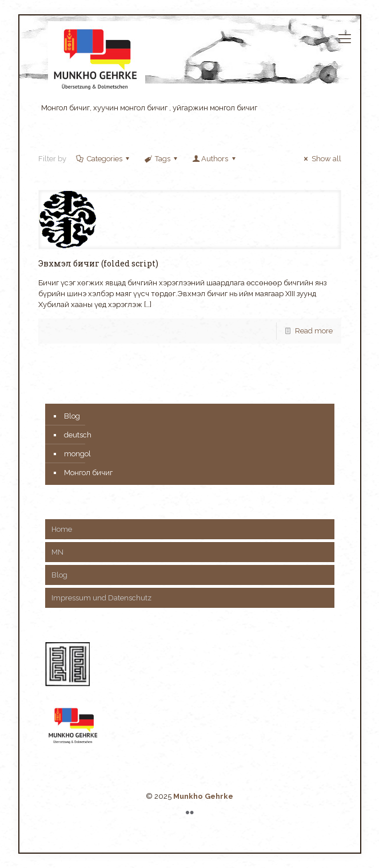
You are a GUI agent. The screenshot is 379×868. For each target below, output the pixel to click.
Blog (72, 416)
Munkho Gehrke (203, 796)
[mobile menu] (345, 38)
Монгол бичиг (88, 473)
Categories (104, 159)
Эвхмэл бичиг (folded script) (98, 263)
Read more (314, 331)
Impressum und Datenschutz (101, 598)
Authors (215, 159)
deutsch (78, 435)
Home (62, 529)
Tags (162, 159)
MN (57, 552)
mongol (77, 454)
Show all (321, 159)
